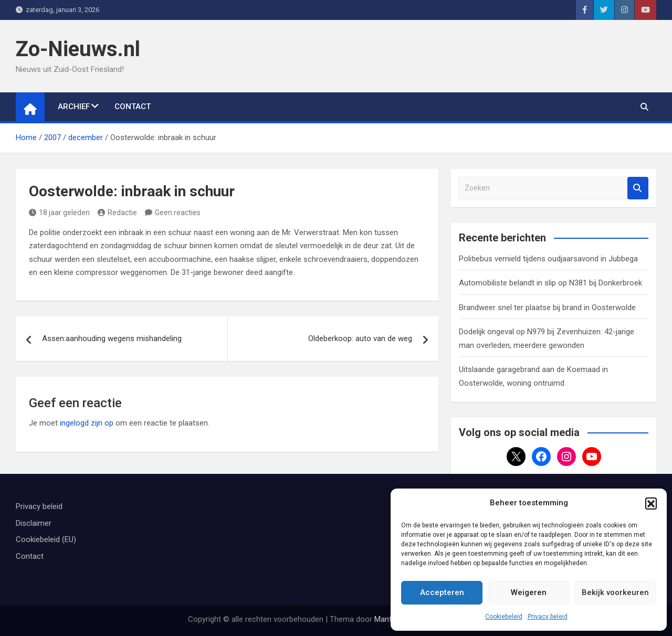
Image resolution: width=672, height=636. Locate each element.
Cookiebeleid (504, 617)
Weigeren (529, 592)
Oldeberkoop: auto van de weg (360, 338)
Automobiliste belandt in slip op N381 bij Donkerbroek (550, 283)
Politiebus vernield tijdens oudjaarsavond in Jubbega (548, 259)
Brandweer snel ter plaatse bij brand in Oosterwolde (547, 308)
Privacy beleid (548, 617)
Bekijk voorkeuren (615, 592)
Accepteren (442, 592)
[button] (651, 503)
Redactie (117, 213)
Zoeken (638, 188)
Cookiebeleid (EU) (46, 539)
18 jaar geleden (59, 213)
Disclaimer (34, 523)
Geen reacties (178, 213)
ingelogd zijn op (87, 423)
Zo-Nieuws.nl (78, 49)
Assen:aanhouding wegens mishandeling (112, 338)
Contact (133, 107)
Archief (74, 107)
